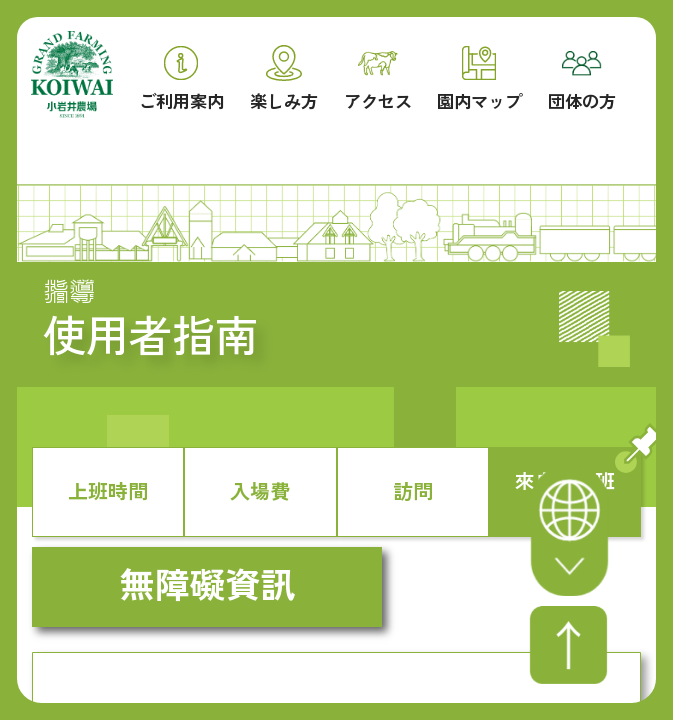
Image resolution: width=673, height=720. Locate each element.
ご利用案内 (181, 78)
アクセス (378, 81)
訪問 (413, 490)
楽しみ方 (284, 78)
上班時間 (108, 490)
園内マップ (479, 78)
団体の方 (582, 81)
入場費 (260, 490)
